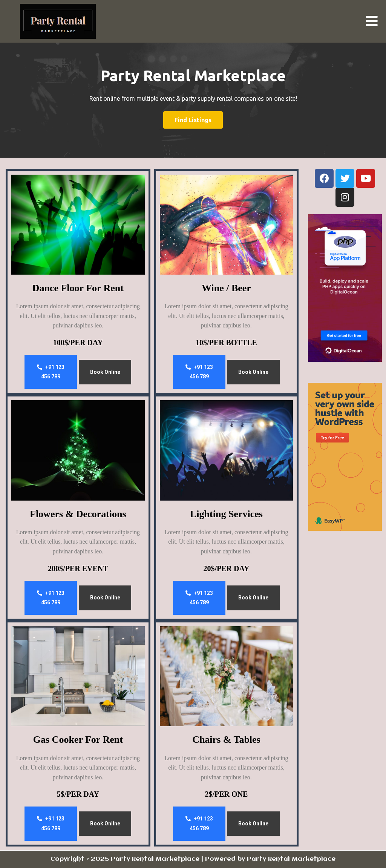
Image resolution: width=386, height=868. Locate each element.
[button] (372, 22)
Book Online (105, 372)
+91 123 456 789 (51, 372)
